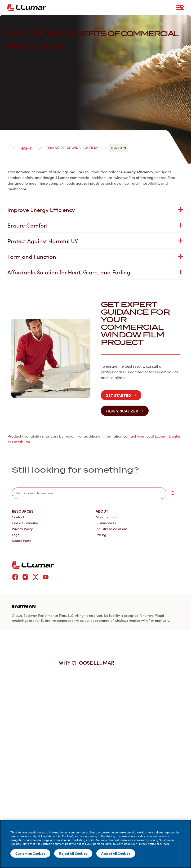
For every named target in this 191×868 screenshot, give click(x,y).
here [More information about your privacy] (167, 844)
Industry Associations (111, 529)
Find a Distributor (25, 523)
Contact (18, 517)
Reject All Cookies (73, 853)
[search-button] (173, 493)
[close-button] (182, 8)
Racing (101, 535)
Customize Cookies (30, 853)
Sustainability (106, 523)
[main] (95, 844)
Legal (16, 535)
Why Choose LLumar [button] (89, 662)
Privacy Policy (22, 529)
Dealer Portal (22, 541)
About (102, 511)
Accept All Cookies (116, 853)
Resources (23, 511)
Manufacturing (107, 517)
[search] (89, 493)
